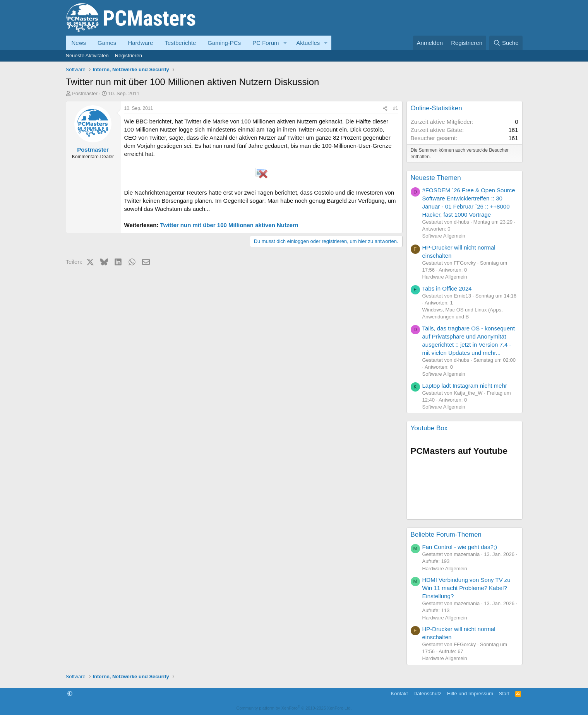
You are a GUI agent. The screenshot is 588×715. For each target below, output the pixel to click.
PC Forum (266, 43)
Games (107, 43)
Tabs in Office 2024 (447, 288)
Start (504, 694)
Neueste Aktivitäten (87, 56)
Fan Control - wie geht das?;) (460, 547)
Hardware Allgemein (445, 277)
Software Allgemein (444, 236)
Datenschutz (427, 694)
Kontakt (399, 694)
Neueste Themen (436, 178)
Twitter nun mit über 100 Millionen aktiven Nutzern (229, 225)
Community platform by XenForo (294, 708)
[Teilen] (385, 109)
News (79, 43)
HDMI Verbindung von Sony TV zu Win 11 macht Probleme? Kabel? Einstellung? (466, 588)
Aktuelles (308, 43)
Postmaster (85, 93)
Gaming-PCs (224, 43)
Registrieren (129, 56)
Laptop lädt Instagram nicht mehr (465, 386)
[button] (285, 43)
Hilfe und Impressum (470, 694)
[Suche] (506, 43)
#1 (395, 108)
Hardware (140, 43)
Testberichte (180, 43)
